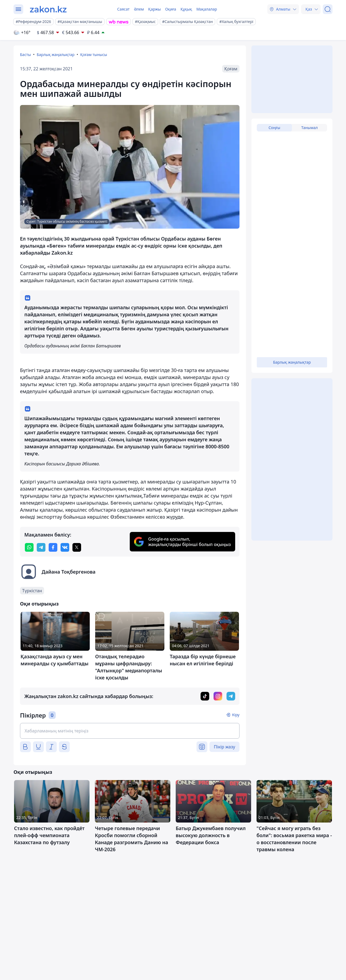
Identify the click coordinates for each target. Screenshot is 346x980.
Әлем (139, 9)
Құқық (186, 9)
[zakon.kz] (48, 9)
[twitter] (77, 547)
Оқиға (171, 9)
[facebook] (53, 547)
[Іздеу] (328, 9)
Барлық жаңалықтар (56, 55)
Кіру (236, 715)
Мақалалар (207, 9)
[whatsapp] (29, 547)
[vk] (65, 547)
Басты (25, 55)
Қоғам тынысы (94, 55)
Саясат (123, 9)
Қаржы (154, 9)
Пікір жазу (224, 747)
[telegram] (41, 547)
